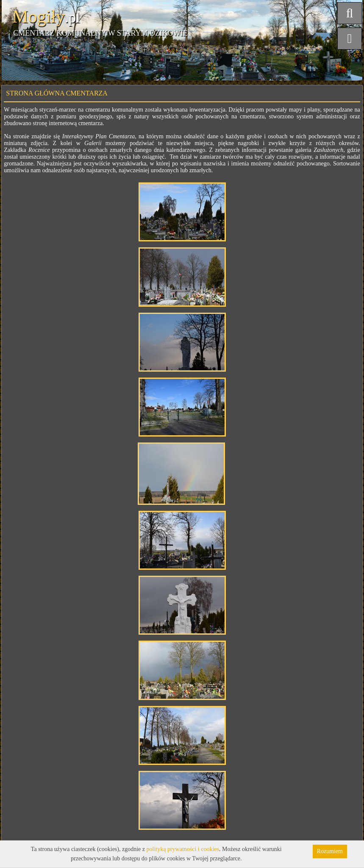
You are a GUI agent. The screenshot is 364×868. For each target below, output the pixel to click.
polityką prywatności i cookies (183, 849)
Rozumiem (330, 851)
